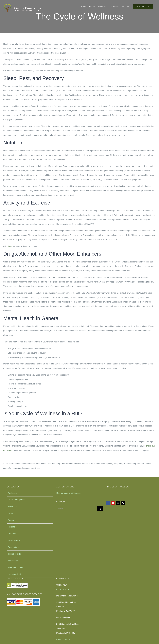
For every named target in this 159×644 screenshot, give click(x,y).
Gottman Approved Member (69, 493)
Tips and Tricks (15, 554)
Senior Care (13, 547)
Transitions (13, 561)
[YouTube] (113, 503)
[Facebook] (108, 503)
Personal (12, 534)
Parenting (12, 527)
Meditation (13, 507)
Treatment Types (15, 567)
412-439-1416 (62, 589)
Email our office (63, 639)
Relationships (14, 540)
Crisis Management (17, 500)
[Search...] (77, 509)
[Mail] (118, 503)
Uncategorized (14, 574)
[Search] (100, 509)
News (10, 513)
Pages (11, 520)
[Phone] (123, 503)
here (10, 246)
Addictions (13, 493)
